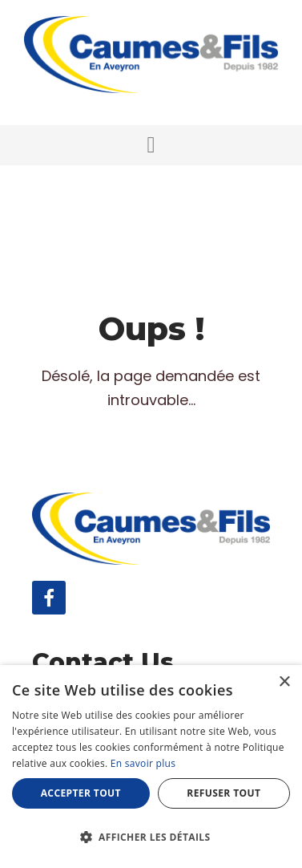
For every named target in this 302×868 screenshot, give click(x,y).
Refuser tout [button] (223, 793)
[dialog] (151, 767)
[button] (151, 145)
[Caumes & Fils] (151, 53)
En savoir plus (143, 763)
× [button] (284, 682)
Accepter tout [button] (81, 793)
